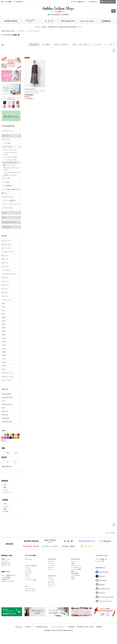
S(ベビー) (5, 289)
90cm (3, 314)
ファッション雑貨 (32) (9, 200)
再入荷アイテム (6, 563)
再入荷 (6, 511)
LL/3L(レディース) (7, 377)
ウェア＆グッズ (76, 567)
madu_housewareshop (105, 601)
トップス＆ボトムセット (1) (12, 172)
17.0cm (4, 355)
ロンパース (52, 584)
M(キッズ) (5, 259)
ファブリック (75, 565)
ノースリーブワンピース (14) (10, 154)
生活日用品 (75, 573)
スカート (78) (6, 178)
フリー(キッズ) (6, 270)
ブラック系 (11, 438)
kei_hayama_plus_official (106, 597)
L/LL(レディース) (7, 373)
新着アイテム (6, 559)
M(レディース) (6, 244)
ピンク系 (3, 438)
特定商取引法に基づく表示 (85, 627)
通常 (5, 487)
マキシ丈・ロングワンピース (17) (12, 169)
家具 (73, 571)
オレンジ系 (16, 438)
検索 (113, 11)
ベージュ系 (16, 435)
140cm (4, 331)
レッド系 (18, 435)
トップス (28, 570)
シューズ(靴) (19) (7, 186)
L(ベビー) (5, 296)
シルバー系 (3, 441)
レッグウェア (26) (7, 208)
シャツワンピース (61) (10, 160)
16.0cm (4, 352)
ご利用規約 (71, 627)
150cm (4, 335)
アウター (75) (6, 139)
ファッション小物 (31, 580)
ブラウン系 (13, 435)
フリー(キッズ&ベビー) (9, 274)
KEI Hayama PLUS (68, 21)
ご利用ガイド (19, 2)
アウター (28, 568)
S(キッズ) (5, 255)
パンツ (27, 576)
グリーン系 (8, 435)
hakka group (19, 627)
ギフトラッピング (31, 591)
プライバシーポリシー (58, 627)
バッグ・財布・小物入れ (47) (11, 189)
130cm (4, 328)
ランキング (5, 561)
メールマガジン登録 (6, 2)
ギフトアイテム (30, 589)
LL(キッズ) (5, 267)
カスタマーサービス (8, 581)
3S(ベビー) (5, 281)
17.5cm (4, 359)
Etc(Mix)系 (18, 438)
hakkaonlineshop (104, 572)
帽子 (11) (4, 193)
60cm (3, 303)
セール (6, 490)
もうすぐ (6, 506)
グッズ (50, 569)
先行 (5, 485)
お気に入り (93, 2)
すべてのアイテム (7, 131)
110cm (4, 321)
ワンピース (29, 572)
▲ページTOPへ (111, 533)
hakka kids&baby (87, 21)
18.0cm (4, 362)
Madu (106, 21)
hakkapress (102, 576)
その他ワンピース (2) (10, 175)
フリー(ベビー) (6, 300)
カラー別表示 (46, 45)
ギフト (73, 579)
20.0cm (4, 369)
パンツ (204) (5, 182)
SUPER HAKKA (11, 21)
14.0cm (4, 345)
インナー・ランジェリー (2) (10, 204)
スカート (28, 574)
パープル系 (5, 438)
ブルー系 (8, 438)
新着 (5, 509)
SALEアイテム (6, 565)
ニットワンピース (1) (10, 163)
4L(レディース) (6, 380)
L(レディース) (6, 248)
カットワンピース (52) (10, 157)
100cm (4, 317)
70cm (3, 307)
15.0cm (4, 348)
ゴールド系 (5, 441)
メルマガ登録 (6, 577)
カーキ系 (13, 438)
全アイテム (29, 559)
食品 (73, 577)
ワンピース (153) (7, 147)
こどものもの (75, 575)
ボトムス (51, 567)
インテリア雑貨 (76, 569)
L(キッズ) (5, 263)
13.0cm (4, 342)
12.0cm (4, 338)
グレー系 (5, 435)
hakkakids (102, 585)
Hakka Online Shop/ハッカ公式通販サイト (58, 10)
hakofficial (102, 593)
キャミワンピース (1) (10, 150)
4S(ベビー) (5, 278)
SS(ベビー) (5, 285)
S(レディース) (6, 241)
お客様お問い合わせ (42, 627)
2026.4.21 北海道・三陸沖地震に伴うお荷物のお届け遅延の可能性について (59, 27)
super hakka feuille (30, 21)
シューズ (28, 578)
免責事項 (99, 627)
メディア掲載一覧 (101, 559)
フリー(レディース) (8, 252)
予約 (5, 504)
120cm (4, 324)
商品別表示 (34, 45)
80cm (3, 310)
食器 (73, 563)
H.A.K (49, 21)
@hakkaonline (103, 580)
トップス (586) (6, 143)
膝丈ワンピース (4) (9, 165)
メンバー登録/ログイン (79, 2)
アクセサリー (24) (7, 197)
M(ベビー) (5, 292)
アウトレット (8, 492)
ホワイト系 (3, 435)
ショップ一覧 (100, 561)
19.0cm (4, 366)
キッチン (74, 562)
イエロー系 (11, 435)
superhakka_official (104, 589)
